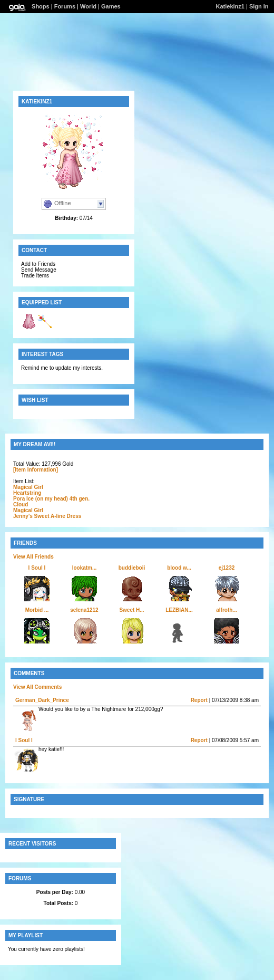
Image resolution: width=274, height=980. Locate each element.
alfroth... (226, 610)
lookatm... (85, 568)
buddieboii (132, 568)
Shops (41, 6)
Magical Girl (28, 487)
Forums (65, 6)
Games (111, 6)
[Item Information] (36, 470)
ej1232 (227, 568)
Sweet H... (131, 610)
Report (199, 700)
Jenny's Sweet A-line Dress (47, 516)
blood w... (179, 568)
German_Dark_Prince (42, 700)
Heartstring (27, 493)
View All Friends (33, 557)
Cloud (21, 505)
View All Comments (37, 687)
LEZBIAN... (179, 610)
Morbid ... (37, 610)
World (88, 6)
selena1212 (84, 610)
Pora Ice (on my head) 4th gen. (51, 499)
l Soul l (37, 568)
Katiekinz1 (230, 6)
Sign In (259, 6)
